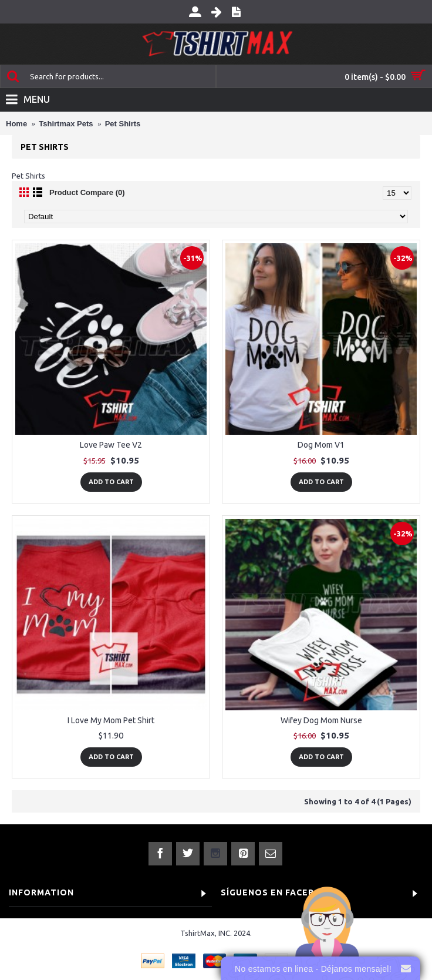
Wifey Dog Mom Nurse (321, 720)
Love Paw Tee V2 (111, 445)
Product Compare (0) (87, 192)
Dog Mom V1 (321, 445)
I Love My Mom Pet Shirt (111, 720)
